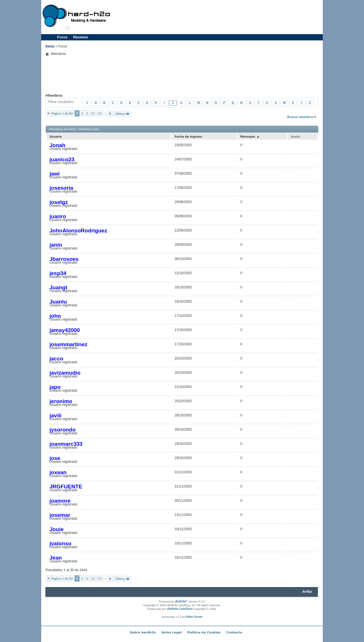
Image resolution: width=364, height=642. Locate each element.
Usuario (56, 137)
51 (100, 113)
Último (122, 114)
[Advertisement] (218, 17)
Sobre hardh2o (143, 632)
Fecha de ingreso (188, 137)
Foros (62, 37)
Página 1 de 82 (62, 113)
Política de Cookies (204, 632)
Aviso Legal (172, 632)
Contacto (234, 632)
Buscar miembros (300, 117)
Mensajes (250, 137)
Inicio (50, 46)
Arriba (307, 592)
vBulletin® (181, 601)
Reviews (80, 37)
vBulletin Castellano (180, 609)
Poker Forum (194, 617)
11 (93, 113)
